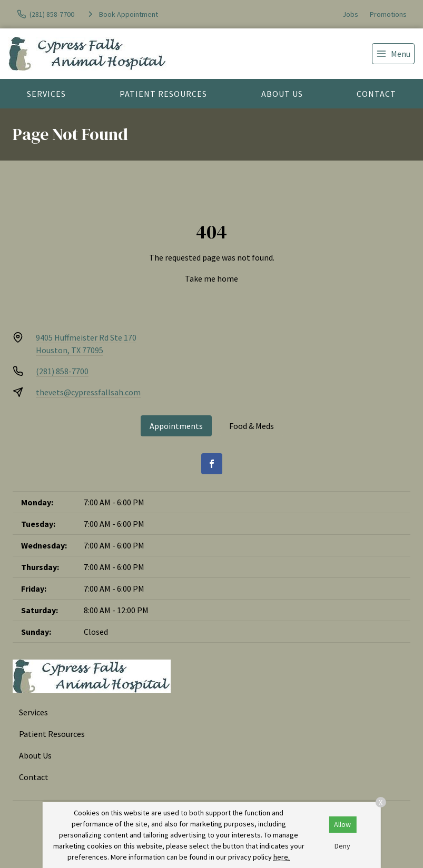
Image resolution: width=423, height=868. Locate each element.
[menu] (393, 54)
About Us (282, 94)
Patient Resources (163, 94)
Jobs (350, 14)
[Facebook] (212, 464)
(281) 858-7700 (62, 371)
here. (282, 857)
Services (46, 94)
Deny (342, 846)
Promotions (388, 14)
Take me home (211, 278)
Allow (342, 824)
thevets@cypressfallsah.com (88, 392)
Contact (376, 94)
